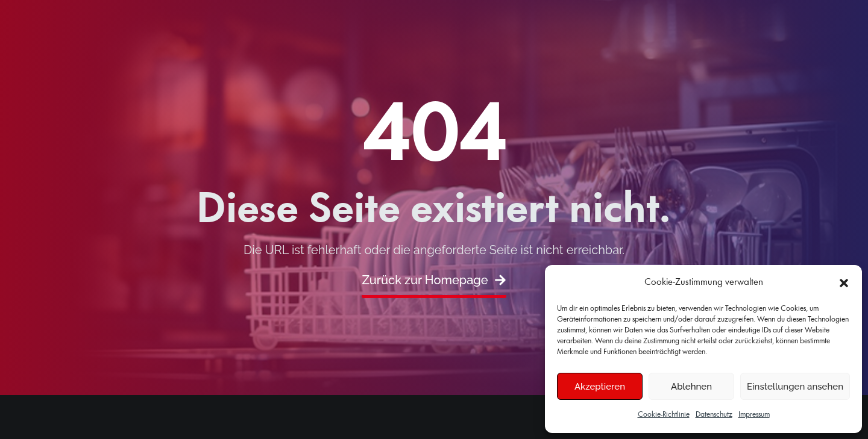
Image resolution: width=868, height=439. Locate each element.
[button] (844, 283)
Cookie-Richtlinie (664, 415)
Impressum (754, 415)
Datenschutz (714, 415)
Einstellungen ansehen (795, 387)
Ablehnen (691, 387)
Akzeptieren (600, 387)
